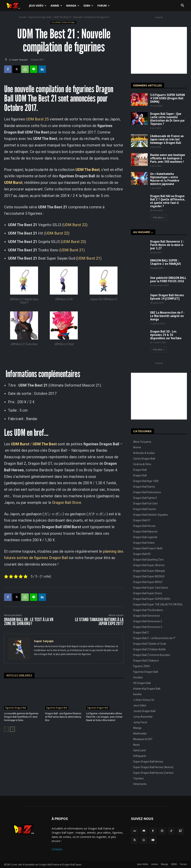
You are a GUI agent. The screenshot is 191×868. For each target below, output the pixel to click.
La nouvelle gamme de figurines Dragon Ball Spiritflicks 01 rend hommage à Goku (21, 717)
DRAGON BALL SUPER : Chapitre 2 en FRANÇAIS (166, 262)
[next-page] (12, 729)
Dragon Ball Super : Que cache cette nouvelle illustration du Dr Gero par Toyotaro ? (167, 119)
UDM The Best (45, 444)
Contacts (57, 849)
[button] (182, 6)
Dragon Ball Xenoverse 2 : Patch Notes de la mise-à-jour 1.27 (167, 245)
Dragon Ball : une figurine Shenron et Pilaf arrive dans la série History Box (63, 717)
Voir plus (159, 217)
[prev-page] (6, 729)
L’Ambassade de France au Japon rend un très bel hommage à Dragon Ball (167, 139)
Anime (56, 6)
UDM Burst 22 (75, 225)
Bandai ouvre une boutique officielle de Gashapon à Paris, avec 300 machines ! (168, 158)
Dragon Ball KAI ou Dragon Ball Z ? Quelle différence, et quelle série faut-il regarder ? (168, 201)
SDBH (88, 6)
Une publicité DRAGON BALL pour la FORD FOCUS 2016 (168, 279)
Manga (73, 6)
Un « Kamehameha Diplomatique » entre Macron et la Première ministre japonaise (165, 179)
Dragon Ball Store (67, 503)
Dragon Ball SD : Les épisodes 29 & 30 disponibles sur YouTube (166, 335)
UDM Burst (20, 444)
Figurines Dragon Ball (40, 17)
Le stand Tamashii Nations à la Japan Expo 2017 (99, 622)
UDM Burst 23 (73, 242)
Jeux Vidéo (38, 6)
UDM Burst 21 (72, 250)
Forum (104, 6)
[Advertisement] (159, 50)
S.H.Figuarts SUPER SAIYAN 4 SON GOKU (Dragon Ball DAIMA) (167, 98)
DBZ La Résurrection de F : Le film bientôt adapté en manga (167, 316)
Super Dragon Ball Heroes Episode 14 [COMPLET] (167, 297)
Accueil (22, 17)
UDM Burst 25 (37, 119)
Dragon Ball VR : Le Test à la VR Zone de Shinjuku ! (29, 622)
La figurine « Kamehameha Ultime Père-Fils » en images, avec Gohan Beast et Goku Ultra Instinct (104, 717)
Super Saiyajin (20, 60)
